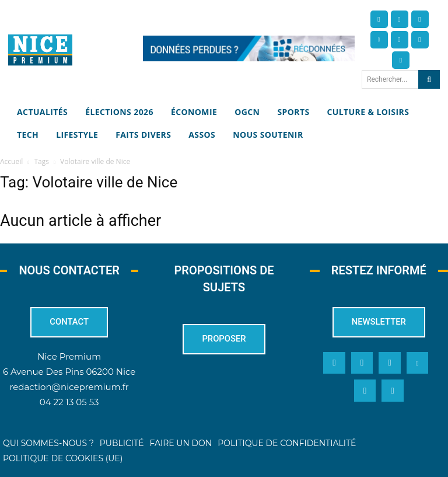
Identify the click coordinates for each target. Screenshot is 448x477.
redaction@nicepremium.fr (69, 387)
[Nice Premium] (40, 50)
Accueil (11, 161)
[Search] (429, 79)
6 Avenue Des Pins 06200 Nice (69, 372)
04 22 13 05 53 (69, 402)
